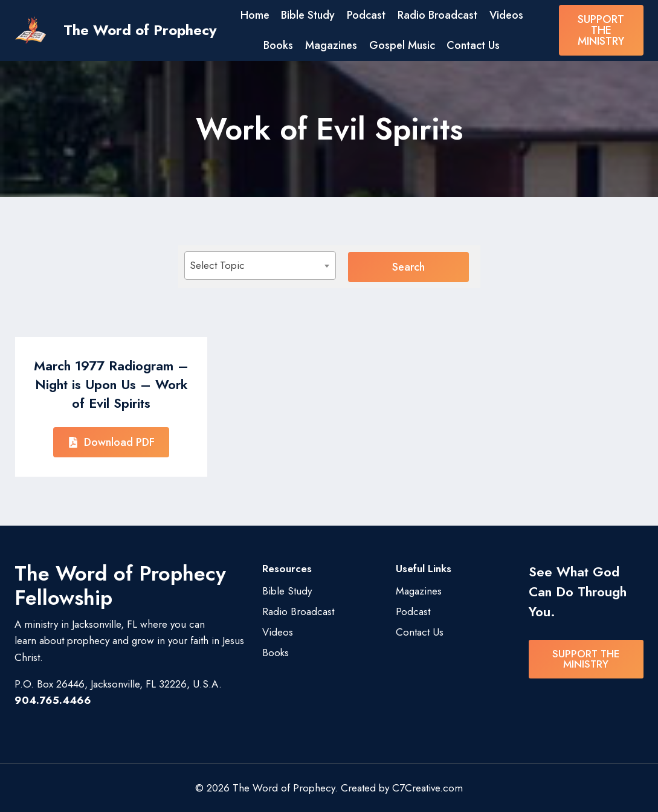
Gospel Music (402, 45)
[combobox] (272, 266)
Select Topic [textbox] (217, 265)
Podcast (366, 15)
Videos (506, 15)
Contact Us (473, 45)
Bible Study (308, 15)
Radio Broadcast (437, 15)
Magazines (331, 45)
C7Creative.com (427, 787)
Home (255, 15)
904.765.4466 (53, 700)
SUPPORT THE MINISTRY (601, 30)
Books (278, 45)
